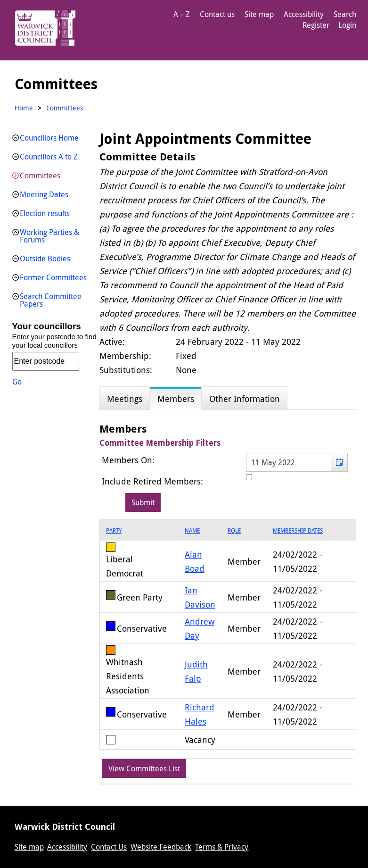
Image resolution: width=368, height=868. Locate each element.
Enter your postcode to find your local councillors (54, 341)
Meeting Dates (44, 194)
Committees (40, 175)
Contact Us (109, 847)
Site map (259, 14)
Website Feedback (161, 847)
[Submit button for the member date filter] (143, 502)
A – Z (182, 14)
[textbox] (297, 462)
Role (234, 530)
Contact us (217, 14)
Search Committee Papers (51, 300)
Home (24, 108)
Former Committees (53, 277)
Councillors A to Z (49, 157)
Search (345, 14)
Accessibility (304, 14)
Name (192, 530)
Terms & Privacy (222, 847)
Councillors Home (49, 138)
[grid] (228, 634)
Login (347, 25)
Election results (45, 213)
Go (17, 382)
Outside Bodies (45, 259)
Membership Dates (298, 530)
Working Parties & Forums (49, 236)
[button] (339, 462)
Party (114, 530)
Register (316, 25)
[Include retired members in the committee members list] (249, 477)
